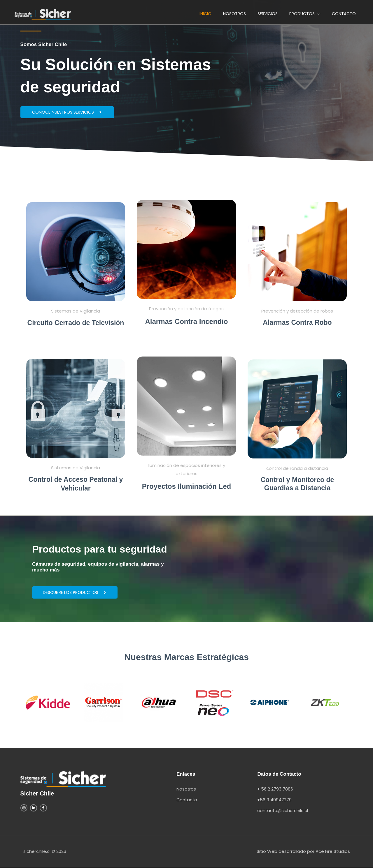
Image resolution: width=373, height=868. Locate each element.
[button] (305, 16)
